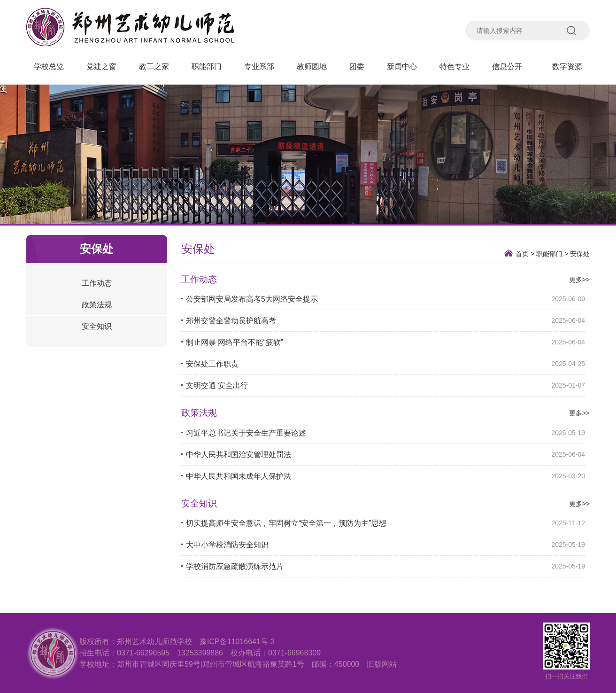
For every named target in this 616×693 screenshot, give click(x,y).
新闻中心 (402, 66)
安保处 (580, 254)
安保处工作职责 (212, 364)
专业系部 (259, 66)
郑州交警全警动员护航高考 (231, 321)
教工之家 (154, 66)
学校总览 (49, 66)
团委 (357, 66)
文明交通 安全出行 (217, 385)
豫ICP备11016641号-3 (237, 642)
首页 (522, 254)
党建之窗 (101, 66)
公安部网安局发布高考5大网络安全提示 (252, 299)
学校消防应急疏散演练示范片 (235, 566)
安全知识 (97, 326)
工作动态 (97, 283)
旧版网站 (382, 664)
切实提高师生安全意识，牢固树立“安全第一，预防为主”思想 (286, 523)
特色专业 (454, 66)
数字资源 (567, 66)
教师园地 (312, 66)
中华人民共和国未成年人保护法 (239, 476)
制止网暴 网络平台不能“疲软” (235, 342)
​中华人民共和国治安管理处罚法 (239, 455)
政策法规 (97, 305)
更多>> (579, 280)
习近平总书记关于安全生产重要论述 (246, 433)
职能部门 (207, 66)
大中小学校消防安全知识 (227, 545)
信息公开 (511, 66)
